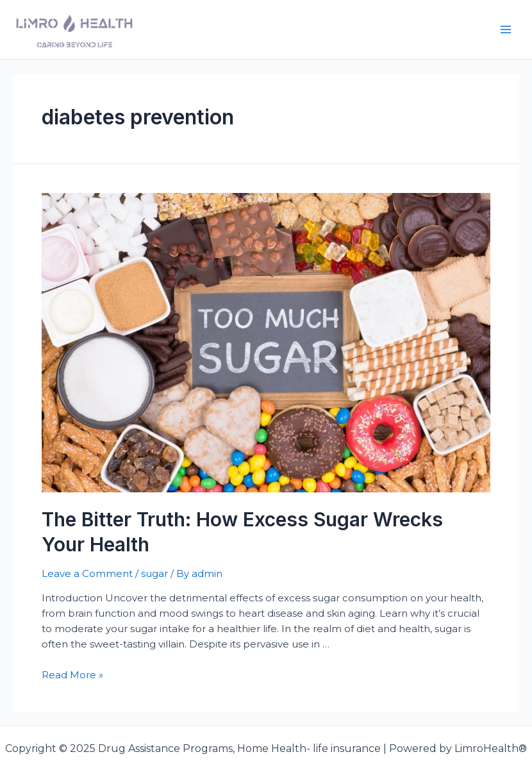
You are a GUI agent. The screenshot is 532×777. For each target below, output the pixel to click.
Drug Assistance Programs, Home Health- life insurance (279, 29)
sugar (154, 573)
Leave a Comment (87, 573)
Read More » (72, 675)
